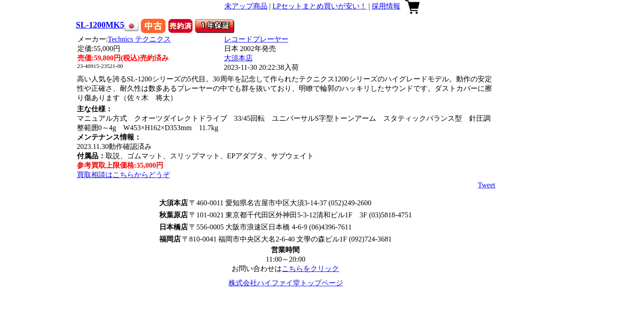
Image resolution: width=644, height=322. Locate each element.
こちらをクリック (310, 269)
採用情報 (386, 6)
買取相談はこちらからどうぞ (123, 175)
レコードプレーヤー (256, 39)
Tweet (487, 185)
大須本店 (238, 58)
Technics (139, 39)
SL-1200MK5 (100, 25)
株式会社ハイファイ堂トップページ (286, 283)
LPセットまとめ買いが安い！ (320, 6)
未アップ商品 (246, 6)
